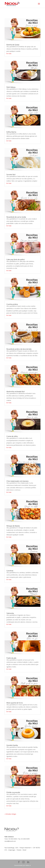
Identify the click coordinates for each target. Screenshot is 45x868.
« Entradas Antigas (10, 814)
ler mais (9, 54)
